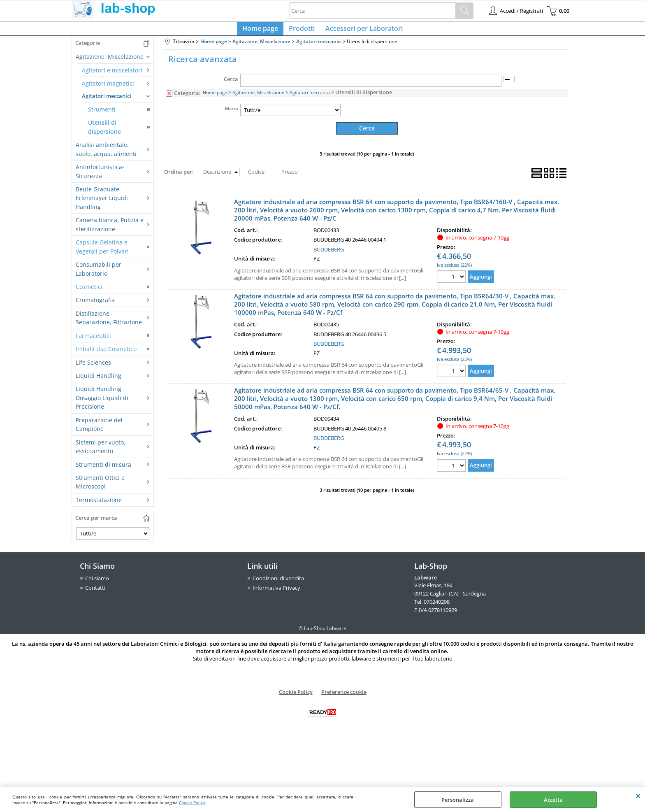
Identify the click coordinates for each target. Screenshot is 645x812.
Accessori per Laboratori (362, 31)
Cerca (231, 84)
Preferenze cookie (344, 696)
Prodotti (302, 31)
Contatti (95, 593)
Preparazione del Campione (99, 429)
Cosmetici (89, 292)
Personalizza (458, 800)
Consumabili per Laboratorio (99, 274)
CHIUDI (638, 796)
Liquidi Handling (99, 380)
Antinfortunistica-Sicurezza (100, 176)
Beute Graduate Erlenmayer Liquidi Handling (102, 203)
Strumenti (102, 114)
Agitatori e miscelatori (112, 75)
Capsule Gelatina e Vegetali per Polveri (102, 251)
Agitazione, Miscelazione (110, 62)
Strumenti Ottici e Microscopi (100, 487)
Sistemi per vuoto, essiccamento (101, 451)
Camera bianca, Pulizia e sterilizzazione (110, 229)
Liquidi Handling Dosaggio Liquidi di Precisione (102, 403)
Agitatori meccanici (107, 101)
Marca (232, 113)
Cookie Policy (192, 803)
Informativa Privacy (276, 593)
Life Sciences (93, 367)
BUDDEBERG (329, 254)
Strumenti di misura (103, 469)
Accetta (553, 800)
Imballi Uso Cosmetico (106, 354)
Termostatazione (99, 504)
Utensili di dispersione (104, 132)
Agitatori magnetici (108, 88)
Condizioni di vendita (278, 583)
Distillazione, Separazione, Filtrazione (109, 322)
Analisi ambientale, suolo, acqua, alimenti (106, 154)
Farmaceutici (93, 340)
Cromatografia (95, 305)
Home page (263, 31)
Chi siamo (97, 583)
